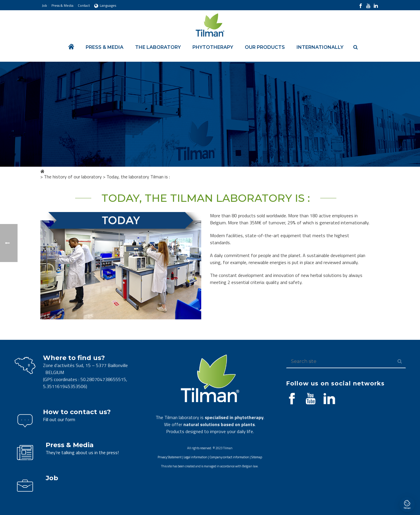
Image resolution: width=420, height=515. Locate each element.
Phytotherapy (213, 47)
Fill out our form (59, 419)
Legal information (196, 457)
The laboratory (158, 47)
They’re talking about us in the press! (82, 452)
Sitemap (257, 457)
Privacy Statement (170, 457)
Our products (265, 47)
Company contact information (229, 457)
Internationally (320, 47)
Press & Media (105, 47)
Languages (105, 5)
